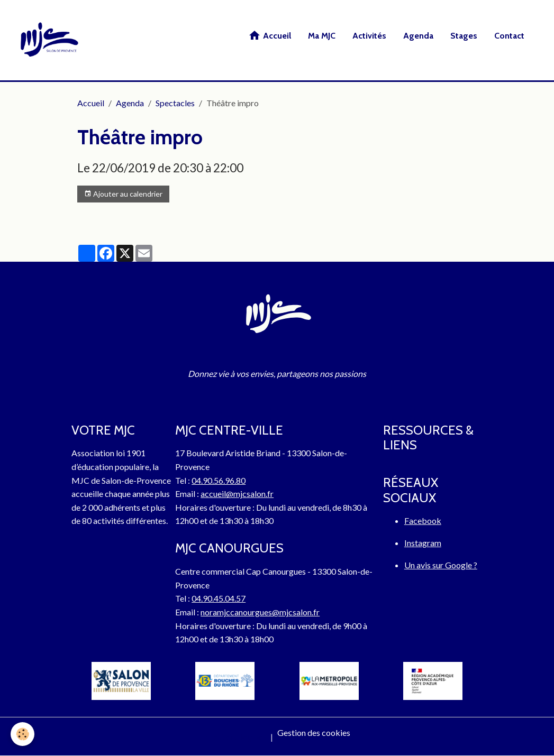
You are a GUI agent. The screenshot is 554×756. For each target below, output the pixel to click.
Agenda (418, 36)
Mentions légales (235, 737)
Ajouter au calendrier (123, 194)
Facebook (423, 520)
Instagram (423, 543)
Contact (509, 36)
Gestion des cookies (314, 732)
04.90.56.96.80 (219, 480)
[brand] (51, 40)
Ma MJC (322, 36)
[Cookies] (22, 734)
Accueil (270, 35)
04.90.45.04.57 (219, 598)
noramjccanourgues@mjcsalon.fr (260, 612)
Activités (369, 36)
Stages (464, 36)
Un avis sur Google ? (441, 565)
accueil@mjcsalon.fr (237, 494)
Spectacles (175, 103)
